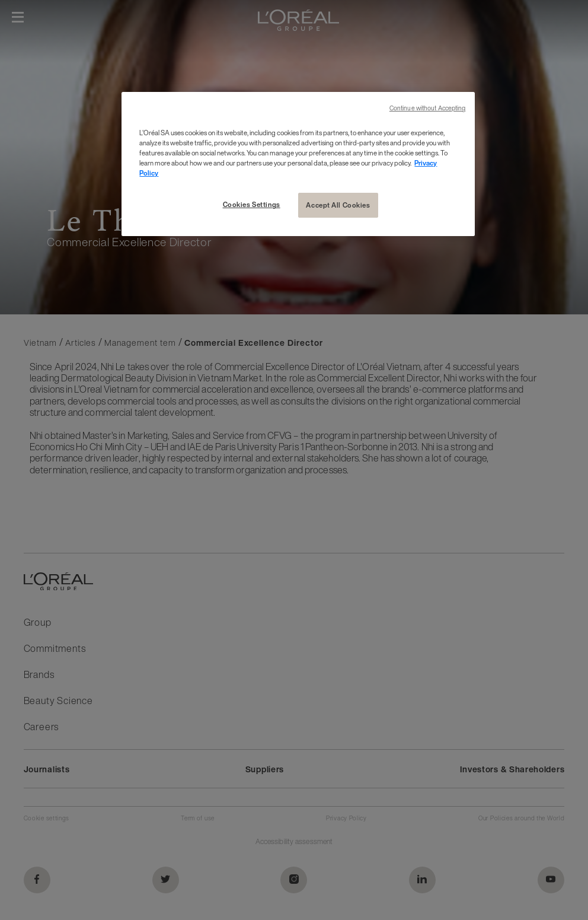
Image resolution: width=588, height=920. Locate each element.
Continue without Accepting (428, 108)
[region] (298, 164)
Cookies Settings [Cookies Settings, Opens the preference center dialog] (252, 204)
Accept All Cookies (338, 205)
